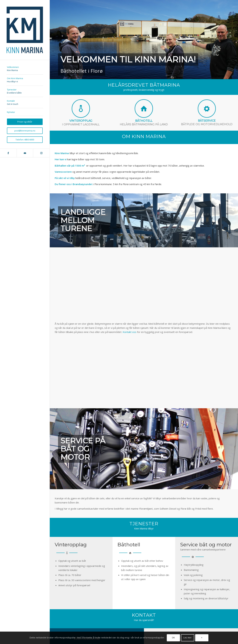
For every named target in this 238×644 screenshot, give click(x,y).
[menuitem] (25, 69)
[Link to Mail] (25, 153)
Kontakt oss (129, 332)
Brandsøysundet (83, 184)
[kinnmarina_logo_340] (25, 30)
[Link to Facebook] (8, 153)
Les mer (188, 638)
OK (173, 638)
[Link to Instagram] (41, 153)
